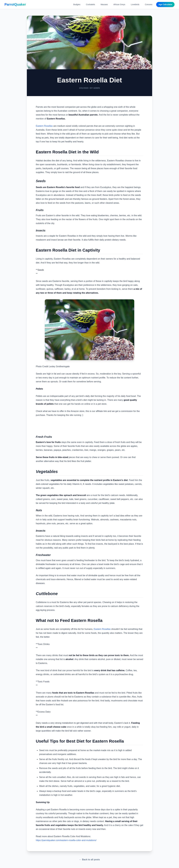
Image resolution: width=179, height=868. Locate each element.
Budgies (77, 4)
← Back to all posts (89, 860)
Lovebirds (135, 4)
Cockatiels (91, 4)
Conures (149, 4)
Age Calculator (165, 4)
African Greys (119, 4)
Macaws (104, 4)
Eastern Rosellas (44, 126)
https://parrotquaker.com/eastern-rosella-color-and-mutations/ (66, 840)
